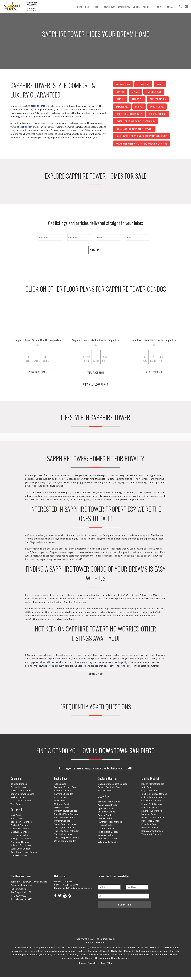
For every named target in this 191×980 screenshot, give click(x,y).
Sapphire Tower (38, 106)
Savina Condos (18, 797)
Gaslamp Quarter (107, 778)
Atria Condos (148, 787)
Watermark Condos (151, 834)
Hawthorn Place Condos (110, 822)
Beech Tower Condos (21, 822)
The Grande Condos (21, 801)
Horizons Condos (150, 807)
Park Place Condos (151, 821)
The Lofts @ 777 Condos (67, 831)
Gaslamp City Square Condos (113, 784)
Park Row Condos (150, 824)
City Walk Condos (150, 791)
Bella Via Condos (106, 812)
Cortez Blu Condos (20, 829)
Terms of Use (106, 963)
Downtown (109, 7)
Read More (95, 674)
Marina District (150, 778)
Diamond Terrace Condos (67, 787)
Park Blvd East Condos (66, 811)
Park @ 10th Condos (21, 839)
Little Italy (104, 796)
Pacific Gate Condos (21, 791)
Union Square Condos (65, 841)
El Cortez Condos (19, 835)
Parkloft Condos (62, 821)
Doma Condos (105, 819)
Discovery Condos (20, 832)
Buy (88, 7)
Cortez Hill (16, 810)
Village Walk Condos (108, 842)
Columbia (16, 778)
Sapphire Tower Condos (22, 794)
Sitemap (83, 963)
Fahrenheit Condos (64, 794)
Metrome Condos (63, 804)
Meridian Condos (150, 814)
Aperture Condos (106, 809)
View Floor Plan (37, 372)
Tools (159, 7)
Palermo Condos (106, 829)
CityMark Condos (19, 825)
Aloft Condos (17, 815)
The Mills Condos (19, 856)
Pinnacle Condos (150, 828)
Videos (136, 7)
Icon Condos (60, 797)
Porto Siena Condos (108, 839)
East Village (61, 778)
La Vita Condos (105, 825)
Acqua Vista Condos (108, 805)
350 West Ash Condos (109, 802)
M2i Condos (60, 801)
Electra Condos (18, 787)
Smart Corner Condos (65, 824)
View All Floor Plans (95, 384)
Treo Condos (17, 804)
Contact (171, 7)
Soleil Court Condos (20, 849)
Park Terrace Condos (65, 818)
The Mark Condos (63, 834)
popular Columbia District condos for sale (51, 662)
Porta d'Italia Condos (108, 832)
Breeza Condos (105, 815)
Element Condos (62, 791)
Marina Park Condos (152, 811)
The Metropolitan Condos (67, 838)
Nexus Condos (61, 807)
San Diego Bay (26, 127)
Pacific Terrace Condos (153, 818)
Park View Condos (20, 842)
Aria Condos (17, 819)
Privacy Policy (93, 963)
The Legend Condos (64, 828)
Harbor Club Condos (152, 804)
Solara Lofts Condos (21, 845)
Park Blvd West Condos (66, 814)
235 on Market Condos (153, 784)
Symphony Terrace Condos (24, 852)
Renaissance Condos (152, 831)
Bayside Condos (19, 784)
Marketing (124, 7)
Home (79, 7)
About (147, 7)
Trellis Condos (105, 791)
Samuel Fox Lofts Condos (111, 787)
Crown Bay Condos (151, 801)
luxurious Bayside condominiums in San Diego (101, 662)
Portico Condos (105, 835)
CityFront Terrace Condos (154, 794)
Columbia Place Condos (153, 797)
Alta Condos (60, 784)
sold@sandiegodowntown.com (78, 888)
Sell (97, 7)
